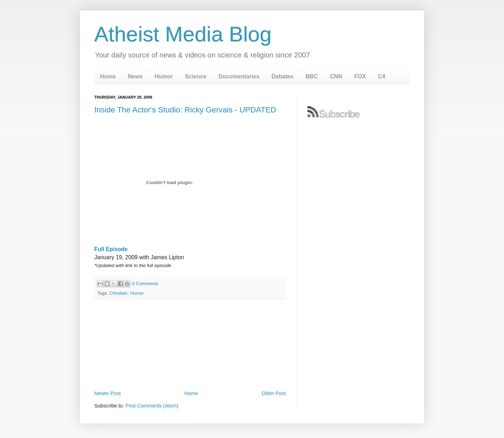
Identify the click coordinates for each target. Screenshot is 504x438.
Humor (164, 76)
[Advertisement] (190, 369)
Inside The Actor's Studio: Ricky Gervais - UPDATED (185, 110)
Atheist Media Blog (183, 34)
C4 (381, 76)
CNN (336, 76)
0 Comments (145, 284)
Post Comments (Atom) (152, 406)
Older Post (274, 393)
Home (108, 76)
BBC (312, 76)
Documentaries (239, 76)
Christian (119, 293)
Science (196, 76)
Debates (282, 76)
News (135, 76)
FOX (360, 76)
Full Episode (111, 249)
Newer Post (107, 393)
